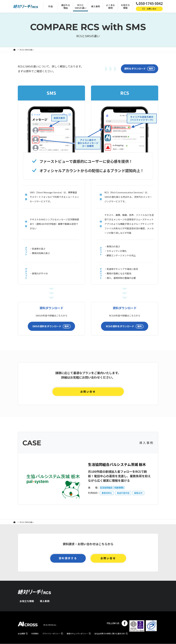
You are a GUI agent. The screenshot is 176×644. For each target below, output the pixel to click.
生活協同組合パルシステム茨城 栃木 (119, 464)
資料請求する (68, 558)
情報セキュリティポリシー (77, 634)
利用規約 (35, 634)
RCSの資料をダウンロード (125, 326)
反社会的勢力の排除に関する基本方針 (110, 634)
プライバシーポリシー (51, 634)
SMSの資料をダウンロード (51, 326)
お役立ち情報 (27, 601)
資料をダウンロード (140, 69)
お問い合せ (88, 391)
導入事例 (45, 601)
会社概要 (21, 634)
